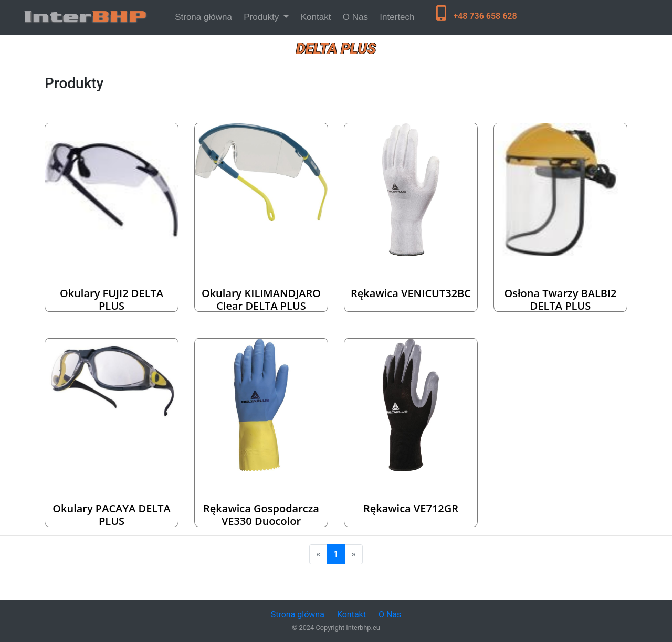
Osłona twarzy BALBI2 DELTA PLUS (560, 299)
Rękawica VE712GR (411, 508)
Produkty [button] (262, 17)
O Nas (355, 17)
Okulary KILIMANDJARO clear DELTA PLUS (261, 299)
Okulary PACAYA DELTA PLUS (112, 515)
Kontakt (316, 17)
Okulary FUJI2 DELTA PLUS (112, 299)
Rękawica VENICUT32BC (411, 293)
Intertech (397, 17)
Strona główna (206, 16)
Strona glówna (298, 614)
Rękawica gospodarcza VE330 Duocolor (261, 515)
